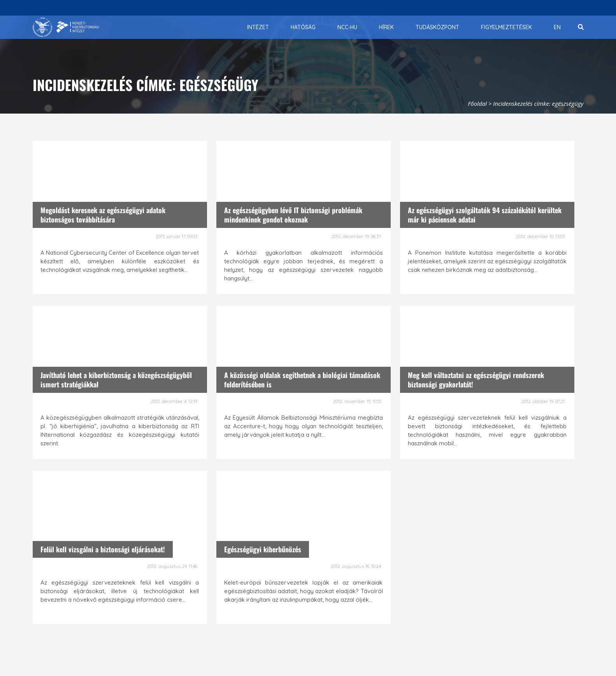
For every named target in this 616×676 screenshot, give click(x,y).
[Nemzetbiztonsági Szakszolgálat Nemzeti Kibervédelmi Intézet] (66, 27)
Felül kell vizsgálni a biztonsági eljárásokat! (103, 549)
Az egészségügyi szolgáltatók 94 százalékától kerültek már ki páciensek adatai (485, 215)
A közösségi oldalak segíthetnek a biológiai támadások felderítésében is (302, 379)
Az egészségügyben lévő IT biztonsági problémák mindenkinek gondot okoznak (293, 215)
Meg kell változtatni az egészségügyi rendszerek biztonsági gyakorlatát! (476, 379)
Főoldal (477, 103)
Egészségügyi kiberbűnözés (263, 549)
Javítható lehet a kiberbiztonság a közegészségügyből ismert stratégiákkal (116, 379)
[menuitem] (258, 27)
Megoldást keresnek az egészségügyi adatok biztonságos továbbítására (103, 215)
